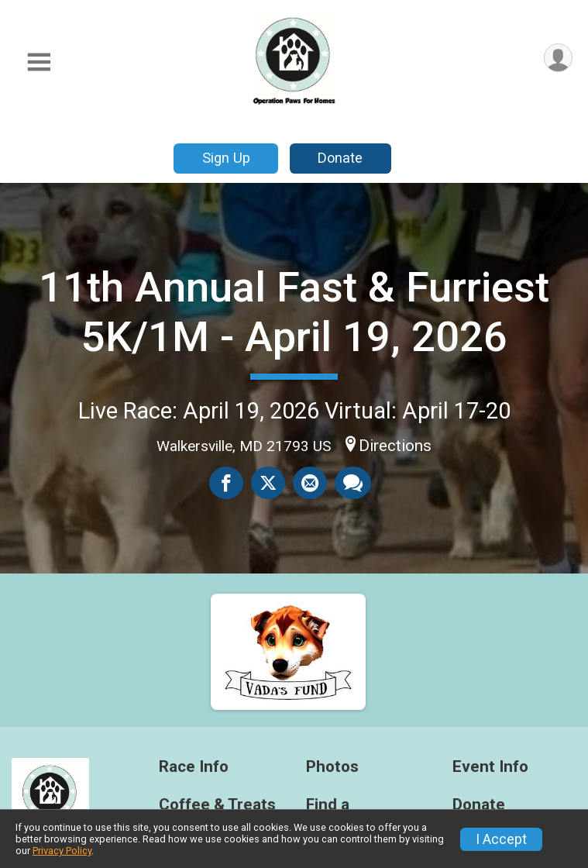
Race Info (194, 767)
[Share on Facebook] (226, 483)
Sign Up (226, 158)
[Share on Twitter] (268, 483)
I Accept (501, 839)
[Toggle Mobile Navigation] (39, 62)
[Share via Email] (310, 483)
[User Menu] (558, 58)
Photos (332, 767)
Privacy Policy (62, 851)
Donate (340, 158)
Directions (395, 446)
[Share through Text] (353, 483)
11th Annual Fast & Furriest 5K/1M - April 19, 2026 (294, 312)
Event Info (490, 767)
